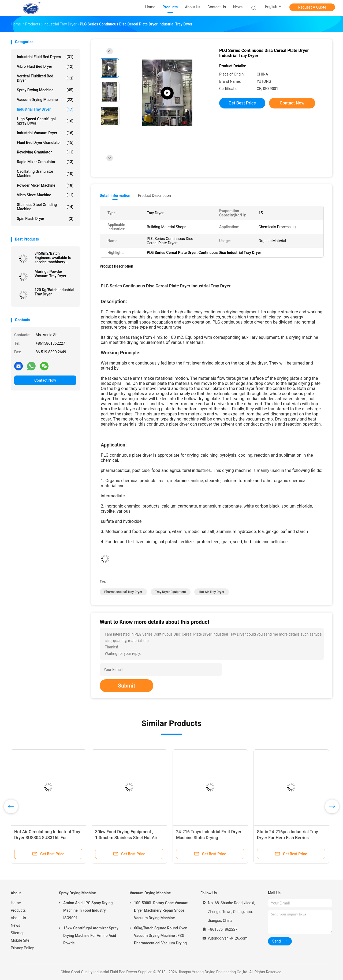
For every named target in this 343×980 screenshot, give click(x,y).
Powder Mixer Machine (45, 185)
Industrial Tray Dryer (45, 109)
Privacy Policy (22, 948)
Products (18, 910)
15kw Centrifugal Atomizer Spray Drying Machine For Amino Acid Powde (91, 936)
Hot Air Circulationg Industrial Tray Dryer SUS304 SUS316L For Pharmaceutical (47, 838)
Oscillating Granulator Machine (45, 174)
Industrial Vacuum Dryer (45, 133)
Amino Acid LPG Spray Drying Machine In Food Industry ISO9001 (88, 910)
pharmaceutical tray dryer (123, 592)
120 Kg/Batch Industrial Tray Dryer (54, 292)
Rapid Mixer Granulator (45, 162)
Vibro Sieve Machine (45, 195)
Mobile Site (20, 940)
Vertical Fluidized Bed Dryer (45, 78)
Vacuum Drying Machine (45, 100)
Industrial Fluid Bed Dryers (45, 57)
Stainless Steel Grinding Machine (45, 207)
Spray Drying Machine (45, 90)
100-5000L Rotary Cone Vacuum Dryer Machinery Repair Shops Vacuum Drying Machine (161, 910)
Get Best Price (242, 103)
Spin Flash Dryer (45, 219)
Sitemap (18, 933)
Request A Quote (312, 7)
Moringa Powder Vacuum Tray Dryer (50, 274)
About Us (18, 918)
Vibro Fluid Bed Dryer (45, 66)
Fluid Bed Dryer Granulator (45, 142)
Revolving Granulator (45, 152)
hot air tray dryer (212, 592)
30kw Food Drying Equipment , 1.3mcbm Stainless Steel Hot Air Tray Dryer (126, 838)
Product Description (154, 196)
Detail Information (115, 196)
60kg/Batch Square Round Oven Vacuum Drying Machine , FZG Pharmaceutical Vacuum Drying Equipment (161, 936)
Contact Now (45, 380)
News (15, 925)
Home (16, 903)
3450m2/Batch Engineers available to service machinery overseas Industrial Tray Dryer (55, 258)
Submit (126, 686)
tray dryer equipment (171, 592)
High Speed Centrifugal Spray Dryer (45, 121)
